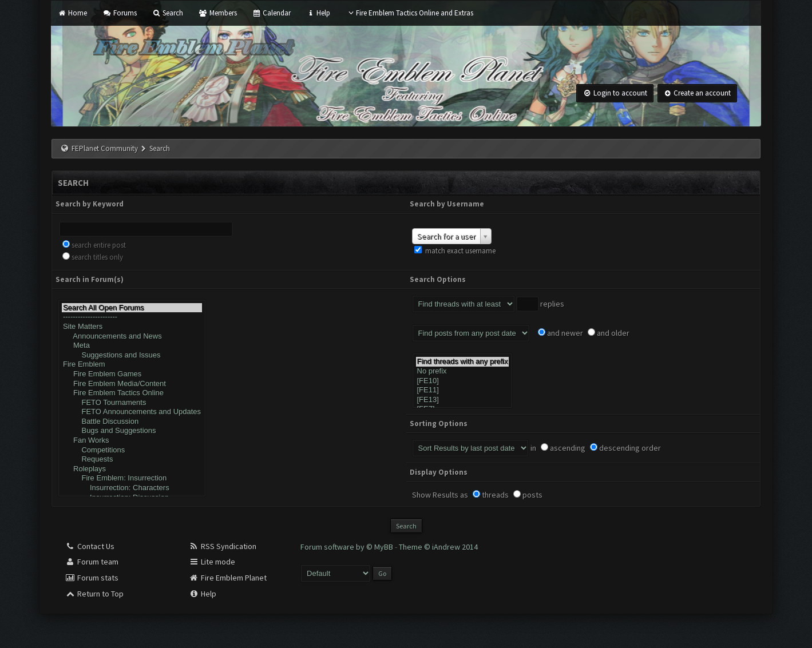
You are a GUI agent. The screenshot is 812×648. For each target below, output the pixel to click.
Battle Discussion (132, 422)
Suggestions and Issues (132, 355)
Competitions (132, 450)
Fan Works (132, 441)
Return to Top (94, 594)
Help (318, 13)
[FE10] (463, 381)
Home (72, 13)
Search (168, 13)
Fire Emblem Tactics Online (132, 393)
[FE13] (463, 400)
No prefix (463, 371)
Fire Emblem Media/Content (132, 384)
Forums (119, 13)
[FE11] (463, 390)
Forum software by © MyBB (348, 547)
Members (217, 13)
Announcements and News (132, 337)
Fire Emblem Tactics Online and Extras (409, 13)
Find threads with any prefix (463, 362)
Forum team (92, 562)
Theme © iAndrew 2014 (438, 547)
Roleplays (132, 469)
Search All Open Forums (132, 308)
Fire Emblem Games (132, 374)
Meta (132, 346)
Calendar (272, 13)
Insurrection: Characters (132, 488)
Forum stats (92, 578)
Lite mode (212, 562)
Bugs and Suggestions (132, 431)
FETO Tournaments (132, 403)
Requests (132, 460)
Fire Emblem (132, 365)
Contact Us (90, 546)
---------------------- (132, 317)
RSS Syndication (223, 546)
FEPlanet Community (105, 148)
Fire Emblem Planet (228, 578)
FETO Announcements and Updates (132, 412)
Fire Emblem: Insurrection (132, 478)
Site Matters (132, 327)
